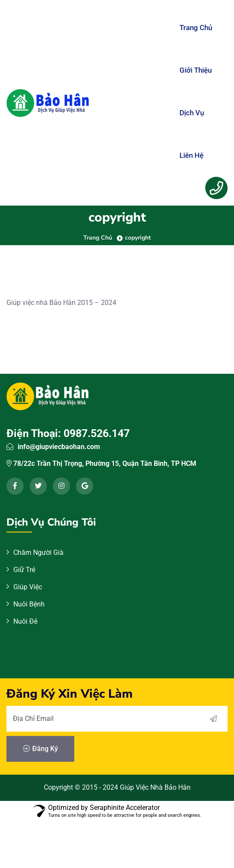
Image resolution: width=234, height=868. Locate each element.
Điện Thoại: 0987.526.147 (68, 433)
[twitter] (38, 486)
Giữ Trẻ (24, 570)
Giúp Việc (28, 587)
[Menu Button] (217, 188)
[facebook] (15, 486)
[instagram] (61, 486)
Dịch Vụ (192, 113)
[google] (85, 486)
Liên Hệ (191, 155)
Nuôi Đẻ (25, 621)
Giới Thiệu (196, 70)
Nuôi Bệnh (29, 604)
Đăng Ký (40, 749)
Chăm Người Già (38, 553)
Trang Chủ (196, 28)
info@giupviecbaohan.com (59, 447)
